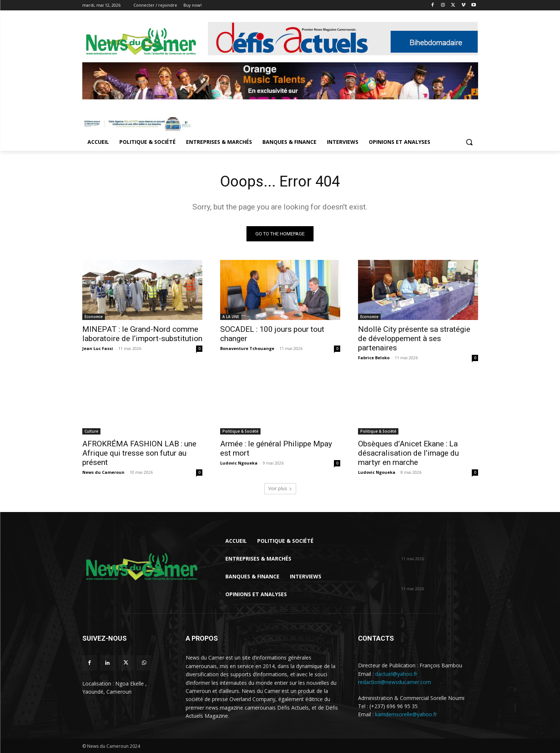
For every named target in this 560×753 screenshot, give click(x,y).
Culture (91, 431)
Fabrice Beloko (374, 358)
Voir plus (280, 488)
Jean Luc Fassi (98, 348)
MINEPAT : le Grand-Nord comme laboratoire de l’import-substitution (142, 334)
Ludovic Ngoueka (239, 463)
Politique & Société (240, 431)
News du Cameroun (103, 472)
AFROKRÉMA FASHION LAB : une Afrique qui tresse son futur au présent (139, 453)
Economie (94, 317)
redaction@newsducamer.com (395, 682)
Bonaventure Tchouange (247, 348)
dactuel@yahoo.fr (396, 673)
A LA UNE (231, 317)
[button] (469, 142)
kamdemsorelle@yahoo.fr (406, 715)
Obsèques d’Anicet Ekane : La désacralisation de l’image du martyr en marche (408, 453)
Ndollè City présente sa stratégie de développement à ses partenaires (414, 338)
